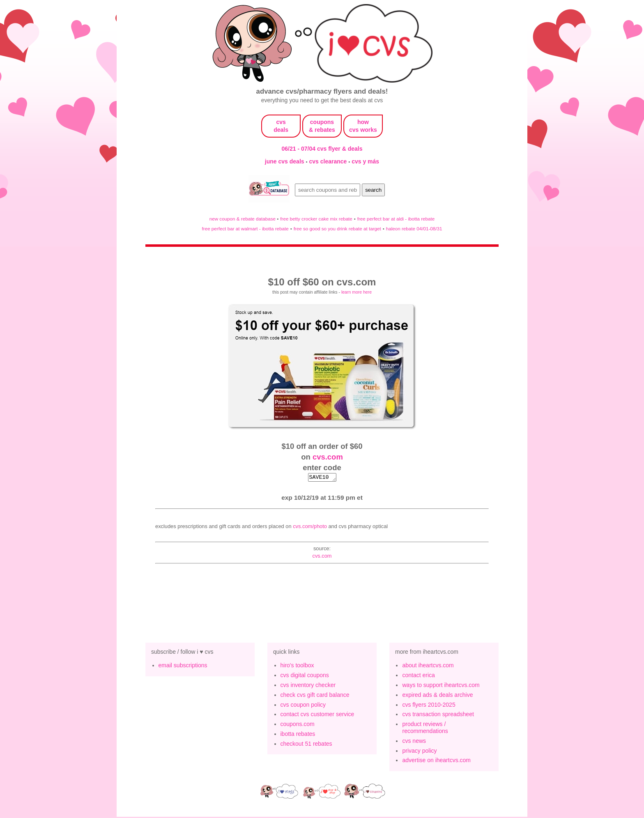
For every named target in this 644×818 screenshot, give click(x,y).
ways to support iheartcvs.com (441, 686)
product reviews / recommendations (425, 729)
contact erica (418, 676)
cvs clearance (329, 161)
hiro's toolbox (297, 666)
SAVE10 (322, 478)
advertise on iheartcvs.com (436, 761)
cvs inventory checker (308, 686)
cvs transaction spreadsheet (438, 715)
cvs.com (328, 457)
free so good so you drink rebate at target (337, 229)
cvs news (414, 742)
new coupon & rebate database (243, 219)
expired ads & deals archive (437, 696)
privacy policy (419, 752)
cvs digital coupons (305, 676)
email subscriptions (183, 666)
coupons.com (298, 725)
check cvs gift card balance (315, 696)
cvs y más (365, 161)
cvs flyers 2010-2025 (429, 706)
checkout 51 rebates (306, 745)
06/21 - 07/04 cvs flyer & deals (322, 149)
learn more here (356, 292)
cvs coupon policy (303, 706)
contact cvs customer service (317, 715)
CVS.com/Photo (310, 527)
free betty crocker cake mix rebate (316, 219)
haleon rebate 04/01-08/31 (414, 229)
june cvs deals (285, 161)
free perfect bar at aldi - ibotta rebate (396, 219)
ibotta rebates (298, 735)
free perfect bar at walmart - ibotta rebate (245, 229)
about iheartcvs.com (428, 666)
